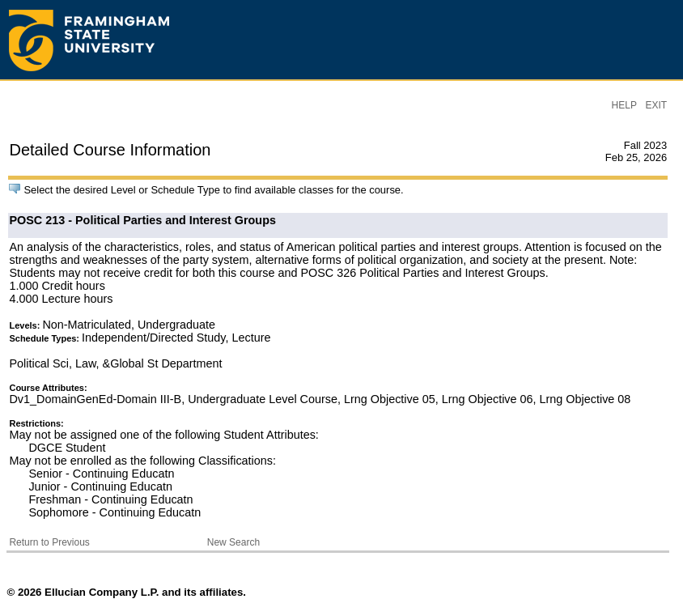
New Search (233, 542)
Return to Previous (49, 542)
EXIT (656, 105)
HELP (624, 105)
